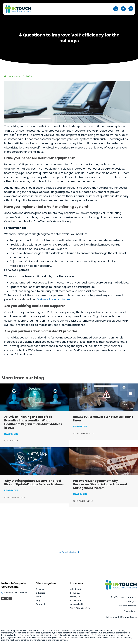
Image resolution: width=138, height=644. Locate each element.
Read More (11, 434)
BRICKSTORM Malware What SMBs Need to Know (103, 419)
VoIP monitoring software (54, 300)
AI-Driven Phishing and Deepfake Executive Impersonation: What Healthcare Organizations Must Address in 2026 (33, 422)
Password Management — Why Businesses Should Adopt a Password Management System (100, 484)
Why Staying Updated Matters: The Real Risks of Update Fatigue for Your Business (34, 483)
